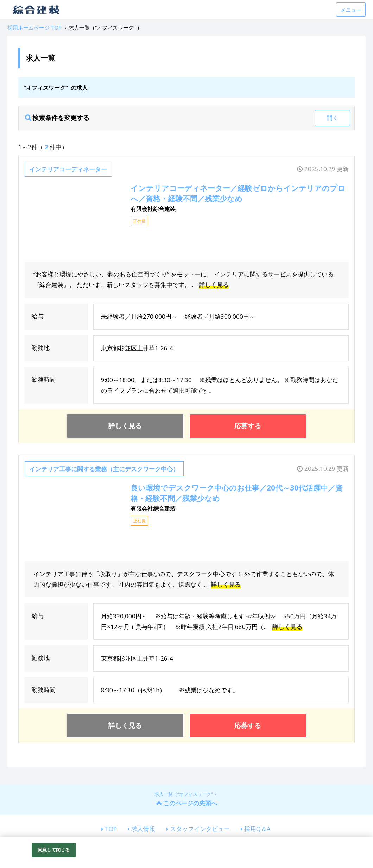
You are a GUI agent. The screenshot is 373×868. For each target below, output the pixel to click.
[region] (186, 852)
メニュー (351, 10)
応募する (248, 426)
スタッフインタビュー (200, 829)
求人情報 (143, 829)
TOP (111, 829)
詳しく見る (214, 285)
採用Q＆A (257, 829)
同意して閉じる (54, 850)
